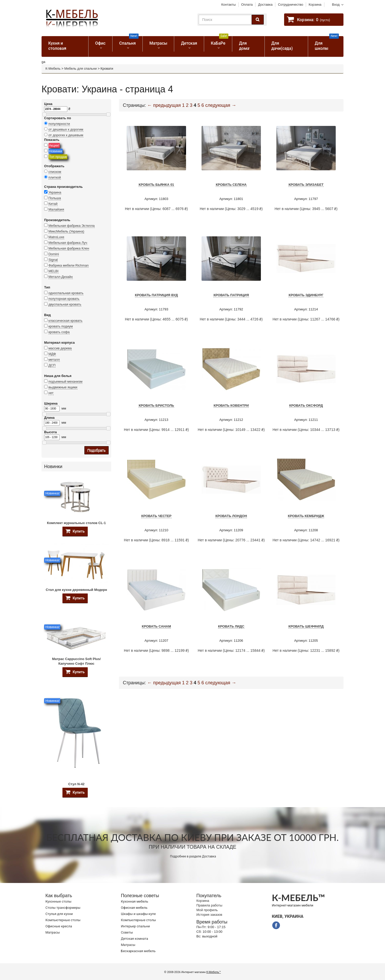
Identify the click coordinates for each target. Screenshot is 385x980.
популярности (59, 124)
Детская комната (135, 939)
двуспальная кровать (65, 304)
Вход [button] (336, 5)
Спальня (129, 41)
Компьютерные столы (63, 920)
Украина (55, 192)
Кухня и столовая (57, 46)
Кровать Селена (231, 185)
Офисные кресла (59, 926)
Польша (55, 198)
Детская (189, 43)
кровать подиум (61, 326)
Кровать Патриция (231, 295)
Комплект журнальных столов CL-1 (76, 523)
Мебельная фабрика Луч (68, 243)
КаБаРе (220, 41)
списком (55, 172)
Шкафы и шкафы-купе (138, 914)
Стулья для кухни (59, 914)
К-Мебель (53, 69)
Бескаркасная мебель (138, 951)
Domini (54, 254)
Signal (53, 260)
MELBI (54, 271)
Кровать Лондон (231, 516)
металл (54, 360)
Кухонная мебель (135, 901)
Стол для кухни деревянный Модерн (76, 590)
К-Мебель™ (214, 972)
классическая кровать (66, 321)
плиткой (55, 177)
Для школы (327, 43)
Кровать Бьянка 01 (156, 185)
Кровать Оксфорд (306, 405)
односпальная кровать (66, 293)
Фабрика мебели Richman (69, 265)
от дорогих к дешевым (66, 135)
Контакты (228, 5)
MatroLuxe (56, 237)
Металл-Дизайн (61, 277)
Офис (100, 43)
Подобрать (97, 450)
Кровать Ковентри (231, 405)
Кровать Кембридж (306, 516)
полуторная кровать (64, 299)
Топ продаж (58, 157)
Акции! (54, 145)
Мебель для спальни (81, 69)
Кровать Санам (157, 626)
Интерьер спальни (135, 926)
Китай (53, 204)
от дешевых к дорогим (66, 129)
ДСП (52, 365)
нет (51, 393)
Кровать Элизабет (306, 185)
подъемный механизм (66, 381)
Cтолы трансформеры (63, 908)
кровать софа (59, 332)
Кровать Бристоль (156, 405)
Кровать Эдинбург (306, 295)
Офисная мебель (134, 908)
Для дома (244, 46)
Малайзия (56, 209)
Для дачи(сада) (282, 46)
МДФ (52, 354)
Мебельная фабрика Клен (69, 248)
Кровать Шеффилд (306, 626)
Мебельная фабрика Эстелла (72, 226)
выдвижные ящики (63, 387)
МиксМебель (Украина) (66, 231)
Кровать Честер (156, 516)
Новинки (56, 151)
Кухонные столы (58, 901)
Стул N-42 (76, 784)
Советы (127, 932)
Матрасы (158, 43)
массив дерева (60, 348)
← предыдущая (164, 105)
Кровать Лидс (231, 626)
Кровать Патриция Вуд (156, 295)
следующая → (221, 105)
